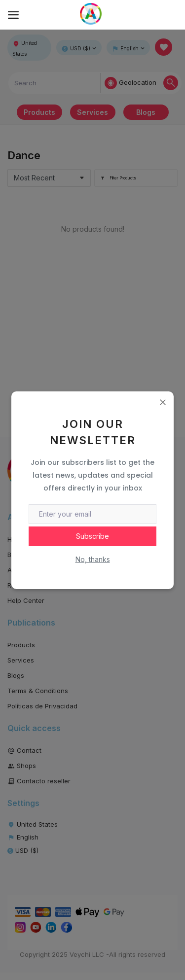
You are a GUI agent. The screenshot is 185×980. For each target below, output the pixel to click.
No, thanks (93, 559)
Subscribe (92, 536)
